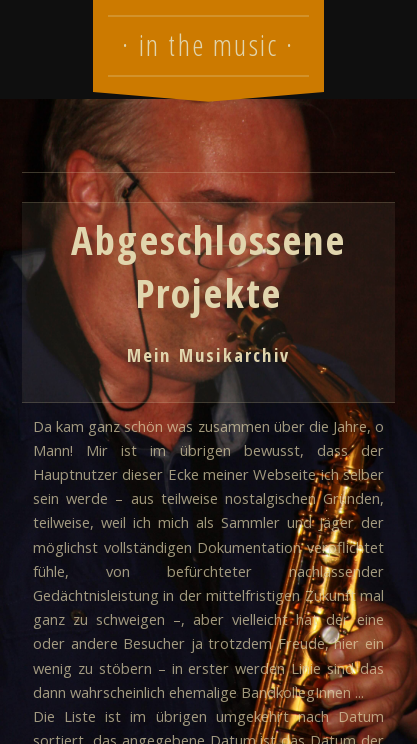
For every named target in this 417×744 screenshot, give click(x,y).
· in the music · (208, 45)
